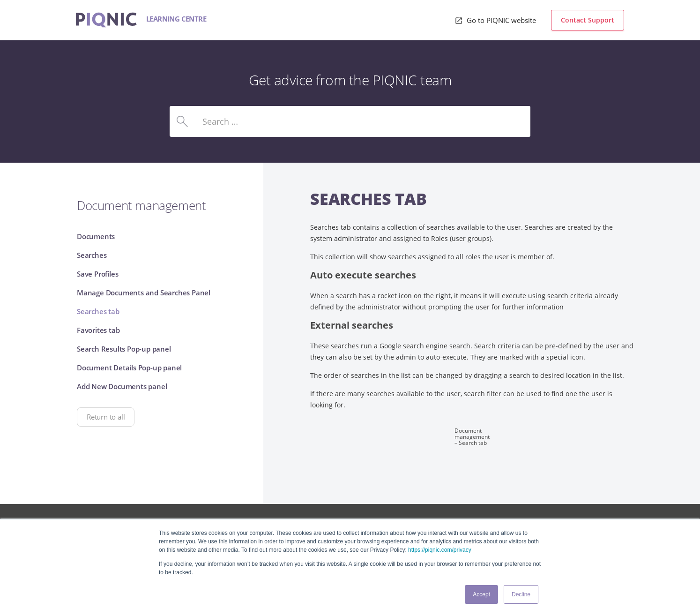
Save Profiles (97, 274)
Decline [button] (521, 594)
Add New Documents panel (122, 386)
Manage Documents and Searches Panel (144, 293)
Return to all (106, 417)
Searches (92, 255)
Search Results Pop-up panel (124, 349)
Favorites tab (98, 330)
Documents (96, 236)
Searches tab (98, 311)
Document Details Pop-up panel (129, 368)
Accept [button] (481, 594)
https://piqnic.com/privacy (440, 550)
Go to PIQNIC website (500, 20)
